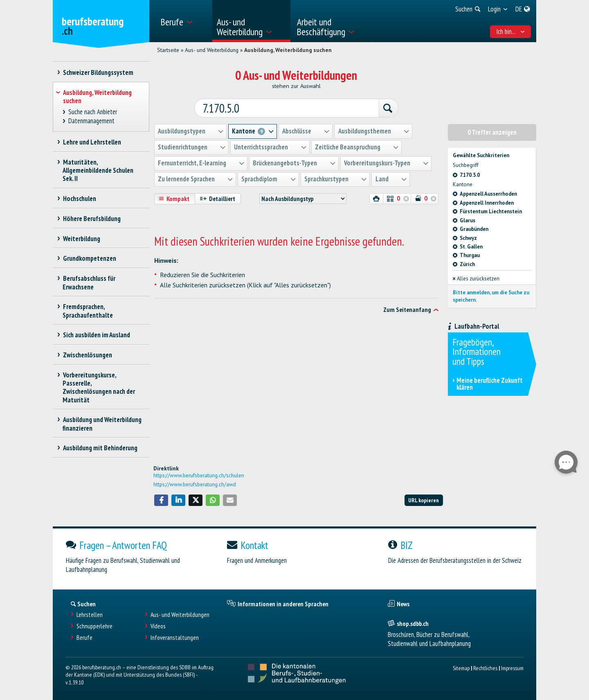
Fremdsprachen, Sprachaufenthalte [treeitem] (88, 311)
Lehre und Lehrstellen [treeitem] (92, 142)
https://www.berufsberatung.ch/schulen (199, 475)
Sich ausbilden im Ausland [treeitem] (96, 335)
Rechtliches (485, 668)
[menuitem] (183, 21)
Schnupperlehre (94, 626)
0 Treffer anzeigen (492, 132)
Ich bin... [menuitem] (511, 32)
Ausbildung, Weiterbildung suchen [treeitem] (97, 97)
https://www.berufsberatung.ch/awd (195, 484)
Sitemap (461, 668)
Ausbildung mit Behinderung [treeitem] (100, 448)
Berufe (84, 638)
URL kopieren (424, 500)
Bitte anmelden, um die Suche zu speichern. (491, 296)
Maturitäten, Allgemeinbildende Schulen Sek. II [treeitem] (98, 170)
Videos (158, 626)
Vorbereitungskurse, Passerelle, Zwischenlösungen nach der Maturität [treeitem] (99, 387)
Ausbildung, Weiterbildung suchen (288, 50)
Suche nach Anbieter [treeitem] (93, 112)
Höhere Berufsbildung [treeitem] (92, 219)
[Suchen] (385, 108)
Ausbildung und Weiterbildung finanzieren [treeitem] (102, 424)
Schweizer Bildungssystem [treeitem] (98, 72)
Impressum (512, 668)
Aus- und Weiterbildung (212, 50)
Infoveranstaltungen (175, 638)
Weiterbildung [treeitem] (81, 239)
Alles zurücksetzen (476, 278)
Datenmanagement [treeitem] (92, 121)
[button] (161, 500)
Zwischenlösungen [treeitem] (87, 355)
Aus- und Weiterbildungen (180, 615)
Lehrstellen (90, 615)
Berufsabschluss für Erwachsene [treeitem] (89, 282)
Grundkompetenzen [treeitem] (89, 258)
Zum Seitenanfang (407, 309)
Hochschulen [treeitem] (79, 199)
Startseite (168, 50)
